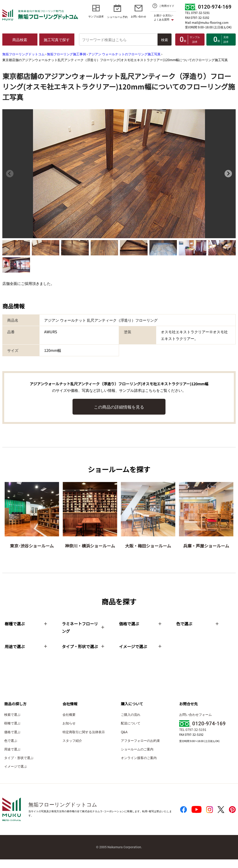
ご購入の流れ (131, 723)
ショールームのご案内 (137, 757)
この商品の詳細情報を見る (119, 407)
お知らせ (69, 732)
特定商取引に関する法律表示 (84, 740)
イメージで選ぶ (16, 775)
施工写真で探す (57, 40)
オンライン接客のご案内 (139, 766)
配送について (131, 732)
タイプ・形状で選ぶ (19, 766)
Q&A (124, 740)
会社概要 (69, 723)
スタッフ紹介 (72, 749)
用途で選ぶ (12, 757)
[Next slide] (228, 174)
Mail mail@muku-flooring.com (207, 22)
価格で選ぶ (12, 740)
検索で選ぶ (12, 723)
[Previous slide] (10, 174)
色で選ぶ (11, 749)
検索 (165, 40)
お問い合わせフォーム (195, 723)
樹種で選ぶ (12, 732)
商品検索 (20, 40)
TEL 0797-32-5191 (197, 13)
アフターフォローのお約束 (140, 749)
